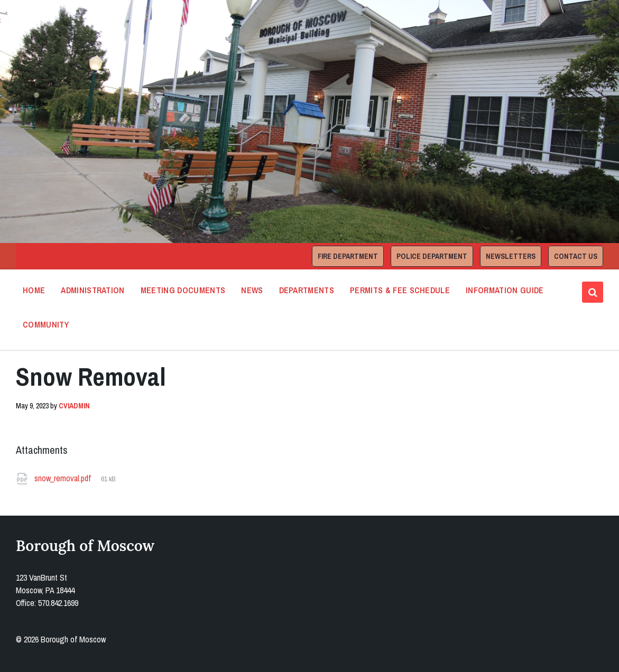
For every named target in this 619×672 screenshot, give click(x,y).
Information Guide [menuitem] (505, 290)
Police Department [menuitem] (432, 256)
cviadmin (74, 406)
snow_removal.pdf (64, 478)
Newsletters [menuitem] (511, 256)
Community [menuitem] (46, 324)
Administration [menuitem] (93, 290)
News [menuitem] (252, 290)
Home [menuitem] (34, 290)
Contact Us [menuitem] (576, 256)
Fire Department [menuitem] (348, 256)
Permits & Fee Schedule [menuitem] (400, 290)
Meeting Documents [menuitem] (183, 290)
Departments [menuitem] (307, 290)
